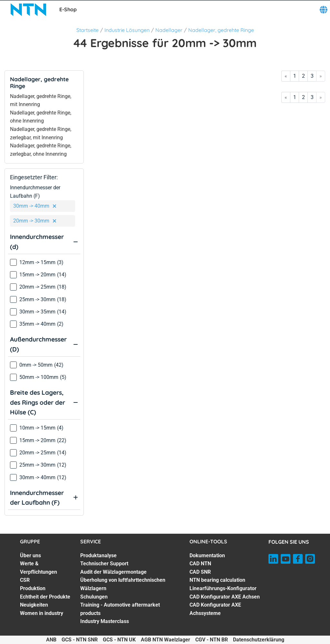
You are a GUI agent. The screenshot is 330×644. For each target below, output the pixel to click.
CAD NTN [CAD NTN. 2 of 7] (200, 564)
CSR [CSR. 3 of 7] (25, 580)
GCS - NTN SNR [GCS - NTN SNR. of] (80, 640)
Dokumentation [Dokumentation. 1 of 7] (207, 555)
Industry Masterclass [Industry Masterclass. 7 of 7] (105, 621)
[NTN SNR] (28, 10)
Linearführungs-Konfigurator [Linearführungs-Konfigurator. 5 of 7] (223, 588)
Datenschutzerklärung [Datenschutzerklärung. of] (259, 640)
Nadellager (169, 30)
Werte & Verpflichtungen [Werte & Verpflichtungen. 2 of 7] (39, 568)
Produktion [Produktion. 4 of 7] (33, 588)
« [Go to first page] (286, 76)
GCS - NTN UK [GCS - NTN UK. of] (119, 640)
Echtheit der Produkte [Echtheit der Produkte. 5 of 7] (45, 597)
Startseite (87, 30)
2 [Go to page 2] (303, 76)
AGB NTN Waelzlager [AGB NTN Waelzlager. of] (165, 640)
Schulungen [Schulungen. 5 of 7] (94, 597)
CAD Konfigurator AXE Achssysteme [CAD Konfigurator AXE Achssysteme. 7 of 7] (215, 609)
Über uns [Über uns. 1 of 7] (30, 555)
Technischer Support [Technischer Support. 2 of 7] (104, 564)
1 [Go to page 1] (295, 76)
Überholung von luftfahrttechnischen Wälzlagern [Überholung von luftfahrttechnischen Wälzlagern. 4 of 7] (123, 584)
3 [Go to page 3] (312, 76)
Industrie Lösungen (127, 30)
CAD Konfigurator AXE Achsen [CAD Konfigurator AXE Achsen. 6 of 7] (225, 597)
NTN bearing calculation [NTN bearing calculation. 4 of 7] (217, 580)
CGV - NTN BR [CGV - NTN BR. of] (212, 640)
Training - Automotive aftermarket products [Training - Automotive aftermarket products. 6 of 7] (120, 609)
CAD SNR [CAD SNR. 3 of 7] (200, 572)
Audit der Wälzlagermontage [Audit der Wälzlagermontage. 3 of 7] (113, 572)
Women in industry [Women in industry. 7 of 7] (42, 613)
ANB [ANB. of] (51, 640)
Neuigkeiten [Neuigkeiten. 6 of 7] (34, 605)
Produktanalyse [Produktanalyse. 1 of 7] (98, 555)
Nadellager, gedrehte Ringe (221, 30)
